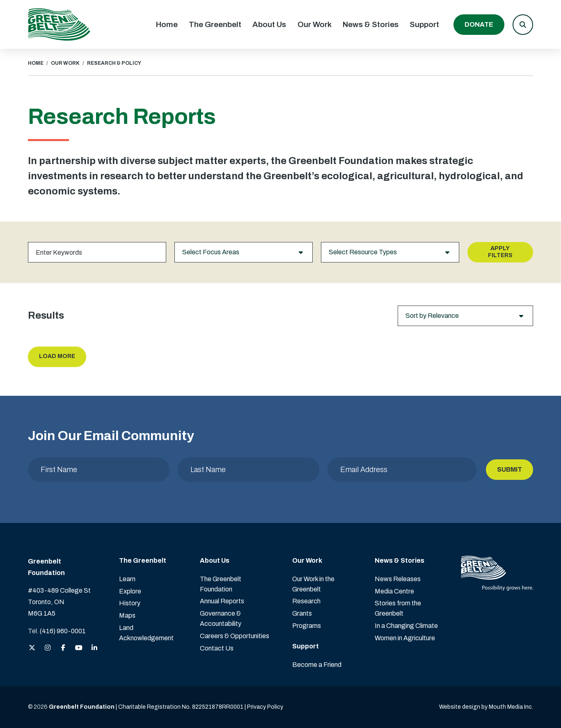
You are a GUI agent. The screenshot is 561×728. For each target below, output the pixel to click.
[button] (523, 25)
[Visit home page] (59, 24)
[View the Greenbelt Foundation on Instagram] (48, 648)
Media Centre (394, 591)
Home (167, 24)
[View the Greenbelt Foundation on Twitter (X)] (32, 648)
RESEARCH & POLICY (114, 63)
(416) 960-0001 (63, 631)
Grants (302, 613)
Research (306, 601)
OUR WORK (65, 63)
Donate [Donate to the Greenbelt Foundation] (479, 24)
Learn (127, 579)
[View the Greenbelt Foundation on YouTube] (79, 648)
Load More (57, 356)
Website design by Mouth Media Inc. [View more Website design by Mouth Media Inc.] (486, 707)
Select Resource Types (390, 252)
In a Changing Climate (406, 626)
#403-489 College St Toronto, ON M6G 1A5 (59, 602)
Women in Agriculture (405, 638)
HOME (36, 63)
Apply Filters (500, 252)
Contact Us (217, 648)
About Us (269, 24)
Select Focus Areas (244, 252)
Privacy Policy (265, 707)
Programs (307, 626)
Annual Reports (222, 601)
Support (424, 24)
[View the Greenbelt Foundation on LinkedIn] (94, 648)
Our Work (315, 24)
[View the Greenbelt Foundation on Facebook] (63, 648)
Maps (127, 615)
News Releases (398, 579)
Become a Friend (317, 665)
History (130, 603)
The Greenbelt (215, 24)
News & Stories (371, 24)
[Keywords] (97, 252)
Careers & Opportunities (235, 636)
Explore (130, 591)
